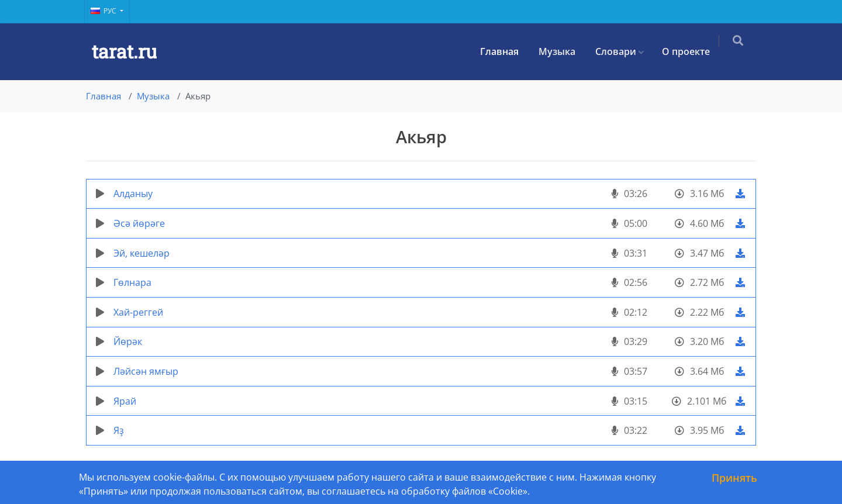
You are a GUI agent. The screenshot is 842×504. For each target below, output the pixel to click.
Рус (104, 11)
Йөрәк (128, 341)
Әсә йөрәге (139, 223)
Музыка (564, 51)
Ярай (125, 401)
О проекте (693, 51)
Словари (623, 51)
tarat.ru (124, 51)
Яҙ (119, 430)
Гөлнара (132, 282)
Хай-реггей (138, 312)
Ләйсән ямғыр (146, 371)
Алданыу (133, 194)
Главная (506, 51)
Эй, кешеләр (142, 253)
